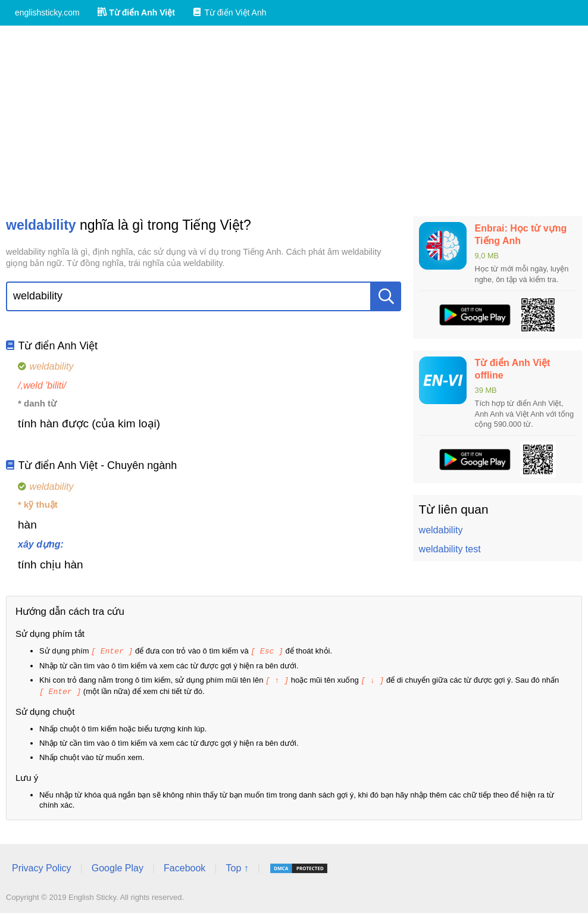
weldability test (450, 549)
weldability (441, 530)
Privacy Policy (42, 866)
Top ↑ (237, 866)
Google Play (118, 866)
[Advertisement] (294, 121)
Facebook (184, 866)
